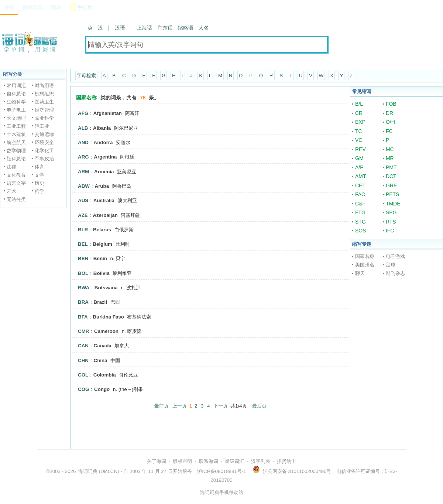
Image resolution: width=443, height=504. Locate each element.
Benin (100, 258)
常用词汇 (16, 86)
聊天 (360, 273)
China (101, 360)
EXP (360, 122)
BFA (83, 317)
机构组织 (44, 94)
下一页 (221, 406)
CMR (83, 331)
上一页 (180, 406)
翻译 (56, 7)
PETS (393, 194)
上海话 (144, 28)
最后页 (259, 406)
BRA (83, 302)
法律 (11, 167)
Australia (104, 200)
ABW (84, 186)
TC (359, 131)
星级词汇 (234, 461)
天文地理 (16, 118)
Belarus (102, 230)
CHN (83, 360)
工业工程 (16, 126)
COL (83, 375)
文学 (40, 175)
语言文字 (16, 183)
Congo (102, 389)
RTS (391, 222)
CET (360, 185)
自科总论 (16, 94)
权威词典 (32, 7)
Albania (102, 128)
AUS (83, 200)
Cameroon (106, 331)
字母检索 (86, 76)
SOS (361, 231)
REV (360, 149)
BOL (83, 273)
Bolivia (102, 273)
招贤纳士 (286, 461)
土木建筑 (16, 134)
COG (83, 389)
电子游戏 (395, 256)
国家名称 (365, 256)
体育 (40, 167)
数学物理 (16, 151)
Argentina (105, 157)
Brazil (100, 302)
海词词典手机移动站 (222, 492)
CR (359, 113)
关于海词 (157, 461)
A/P (359, 167)
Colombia (105, 375)
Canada (103, 346)
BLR (83, 230)
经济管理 (44, 110)
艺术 (11, 191)
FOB (391, 104)
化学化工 (44, 151)
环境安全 (44, 142)
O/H (390, 122)
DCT (391, 176)
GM (359, 158)
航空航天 (16, 142)
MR (390, 158)
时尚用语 (44, 86)
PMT (391, 167)
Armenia (104, 172)
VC (359, 140)
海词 (9, 7)
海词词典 (88, 471)
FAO (360, 194)
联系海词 (209, 461)
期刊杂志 (395, 273)
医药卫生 (44, 102)
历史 (40, 183)
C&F (360, 204)
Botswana (106, 288)
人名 (204, 28)
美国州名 (365, 265)
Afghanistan (108, 113)
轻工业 (42, 126)
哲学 (40, 191)
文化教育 (16, 175)
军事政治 (44, 159)
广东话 (165, 28)
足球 (391, 265)
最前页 (162, 406)
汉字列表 (261, 461)
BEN (83, 258)
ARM (83, 172)
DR (389, 113)
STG (360, 222)
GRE (391, 185)
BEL (83, 244)
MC (390, 149)
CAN (83, 346)
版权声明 (182, 461)
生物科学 (16, 102)
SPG (391, 212)
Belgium (102, 244)
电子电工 (16, 110)
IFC (390, 231)
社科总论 (16, 159)
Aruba (102, 186)
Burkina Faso (108, 317)
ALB (83, 128)
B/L (359, 104)
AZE (83, 215)
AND (83, 142)
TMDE (393, 204)
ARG (83, 157)
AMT (361, 176)
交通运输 (44, 134)
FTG (360, 212)
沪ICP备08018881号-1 (221, 471)
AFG (83, 113)
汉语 (120, 28)
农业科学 (44, 118)
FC (389, 131)
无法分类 (16, 199)
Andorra (103, 142)
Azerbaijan (105, 215)
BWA (84, 288)
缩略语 (186, 28)
